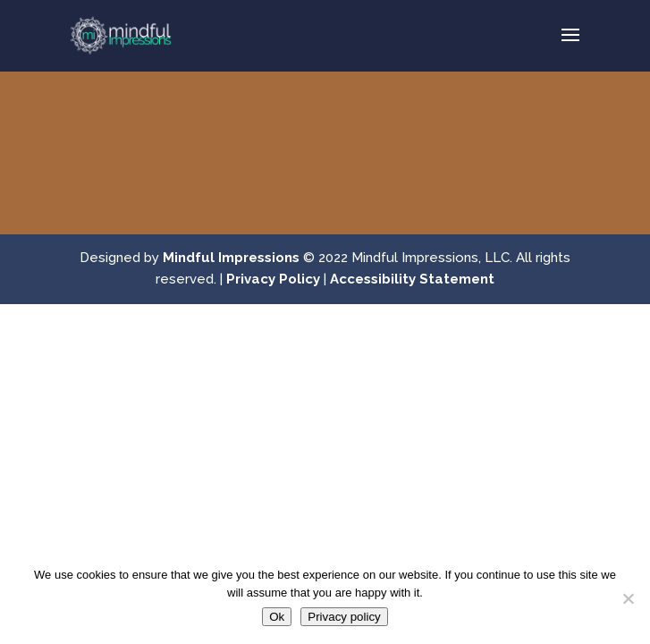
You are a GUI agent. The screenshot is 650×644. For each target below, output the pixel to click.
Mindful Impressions (231, 258)
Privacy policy (344, 617)
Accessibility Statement (412, 279)
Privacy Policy (273, 279)
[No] (628, 598)
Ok (277, 617)
